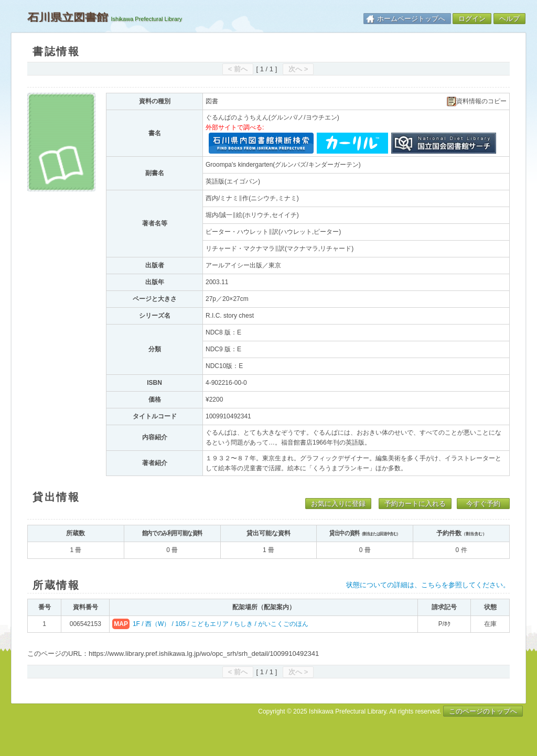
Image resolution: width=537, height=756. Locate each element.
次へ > (298, 69)
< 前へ (238, 69)
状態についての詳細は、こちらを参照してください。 (428, 585)
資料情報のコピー (477, 101)
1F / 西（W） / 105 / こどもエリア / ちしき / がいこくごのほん (221, 624)
